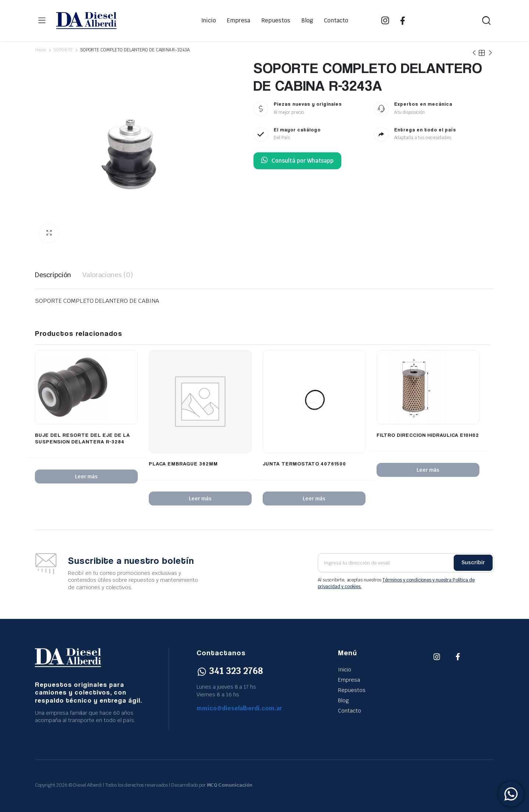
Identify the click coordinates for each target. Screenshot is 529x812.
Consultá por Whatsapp (297, 161)
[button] (49, 233)
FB (403, 21)
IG (385, 21)
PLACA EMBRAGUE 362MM (183, 463)
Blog (307, 20)
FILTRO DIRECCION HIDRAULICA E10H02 (428, 435)
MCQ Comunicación (230, 785)
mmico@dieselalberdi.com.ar (240, 708)
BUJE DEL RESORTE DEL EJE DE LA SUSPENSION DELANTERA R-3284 (82, 438)
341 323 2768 (230, 671)
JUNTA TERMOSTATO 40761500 (304, 463)
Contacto (336, 20)
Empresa (239, 20)
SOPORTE (63, 50)
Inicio (209, 20)
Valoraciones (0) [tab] (108, 275)
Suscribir (473, 562)
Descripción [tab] (53, 275)
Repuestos (276, 20)
